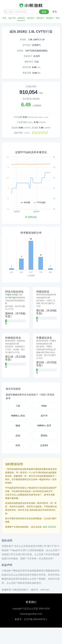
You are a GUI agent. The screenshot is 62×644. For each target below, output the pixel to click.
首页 (4, 18)
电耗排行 (40, 18)
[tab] (16, 308)
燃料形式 (29, 62)
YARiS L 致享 (44, 426)
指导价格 (27, 67)
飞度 (18, 406)
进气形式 (27, 45)
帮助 (58, 18)
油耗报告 (21, 18)
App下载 (12, 18)
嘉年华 (44, 416)
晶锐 (18, 436)
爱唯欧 (44, 436)
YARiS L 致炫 (18, 416)
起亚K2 (44, 445)
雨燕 (18, 445)
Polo (44, 406)
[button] (6, 324)
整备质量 (27, 73)
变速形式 (28, 56)
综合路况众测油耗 (31, 99)
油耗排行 (31, 18)
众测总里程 (31, 86)
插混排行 (50, 18)
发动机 (23, 39)
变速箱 (20, 51)
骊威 (18, 426)
